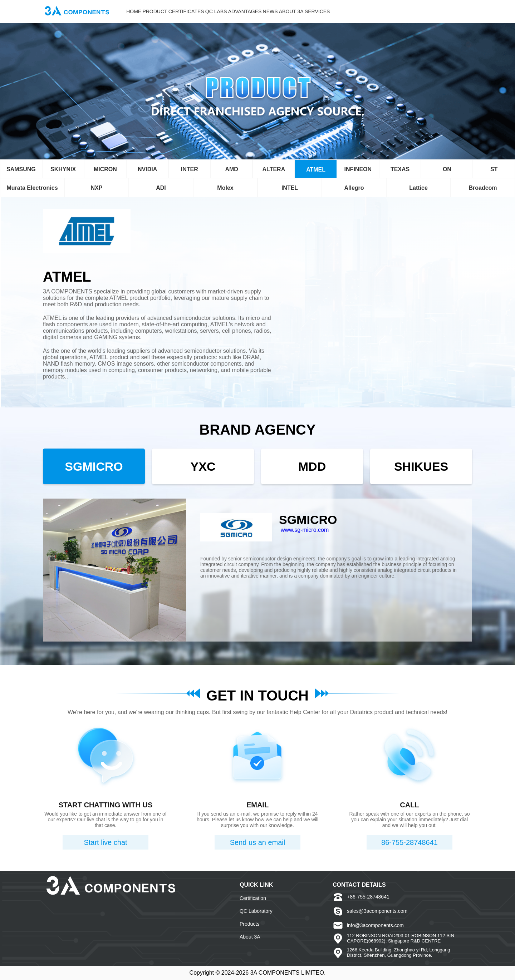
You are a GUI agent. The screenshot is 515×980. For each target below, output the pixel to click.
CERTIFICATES (186, 11)
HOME (134, 11)
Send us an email (258, 842)
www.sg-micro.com (305, 530)
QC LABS (216, 11)
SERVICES (317, 11)
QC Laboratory (256, 911)
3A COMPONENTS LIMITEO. (288, 973)
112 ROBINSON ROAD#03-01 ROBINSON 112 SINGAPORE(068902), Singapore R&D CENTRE (401, 938)
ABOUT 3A (291, 11)
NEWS (270, 11)
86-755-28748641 (409, 842)
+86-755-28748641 (368, 897)
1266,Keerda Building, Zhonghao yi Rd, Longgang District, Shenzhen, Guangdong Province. (398, 952)
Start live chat (105, 842)
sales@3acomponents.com (377, 911)
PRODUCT (155, 11)
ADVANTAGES (245, 11)
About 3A (250, 937)
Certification (253, 898)
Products (249, 924)
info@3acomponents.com (375, 925)
